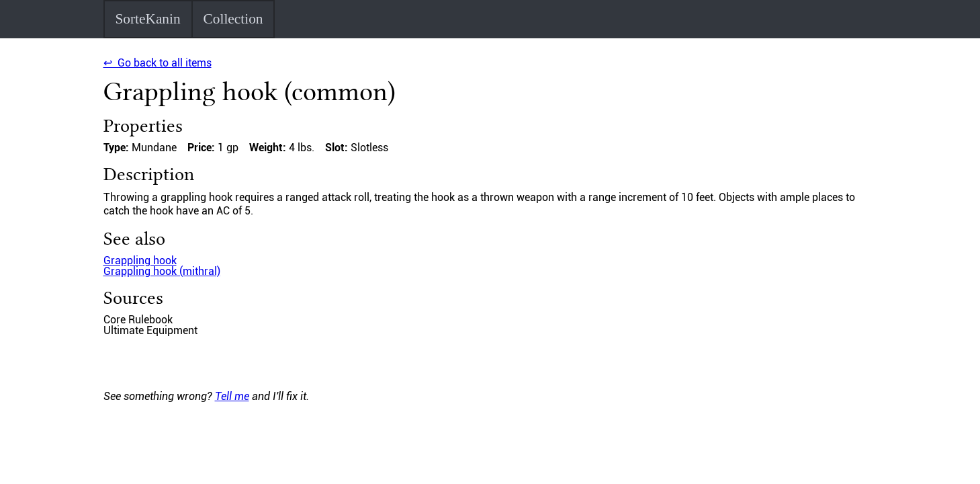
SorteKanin (147, 19)
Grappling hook (140, 260)
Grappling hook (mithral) (162, 271)
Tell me (232, 396)
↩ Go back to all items (158, 63)
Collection (233, 19)
